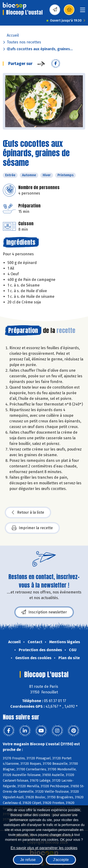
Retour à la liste (28, 512)
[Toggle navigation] (83, 11)
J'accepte (61, 860)
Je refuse (28, 860)
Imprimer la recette (32, 528)
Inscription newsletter (44, 612)
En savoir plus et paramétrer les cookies (44, 848)
